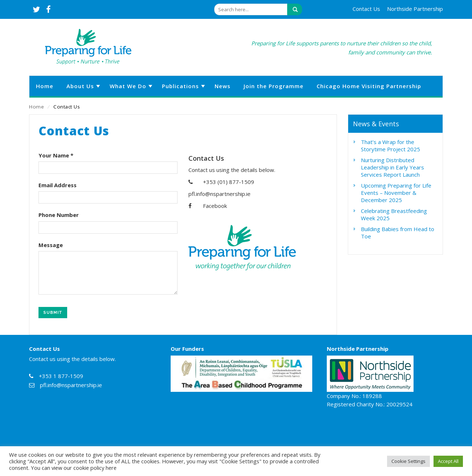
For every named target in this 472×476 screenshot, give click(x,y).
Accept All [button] (448, 461)
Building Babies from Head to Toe (398, 233)
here (111, 468)
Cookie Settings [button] (408, 461)
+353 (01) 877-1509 (229, 182)
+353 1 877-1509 (61, 376)
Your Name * (56, 155)
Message (51, 245)
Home (36, 107)
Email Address (58, 185)
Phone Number (59, 215)
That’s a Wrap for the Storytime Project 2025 (390, 145)
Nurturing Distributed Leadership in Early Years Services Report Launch (392, 167)
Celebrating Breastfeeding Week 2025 (394, 214)
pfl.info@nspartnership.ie (219, 194)
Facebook (215, 206)
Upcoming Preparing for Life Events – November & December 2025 (396, 193)
